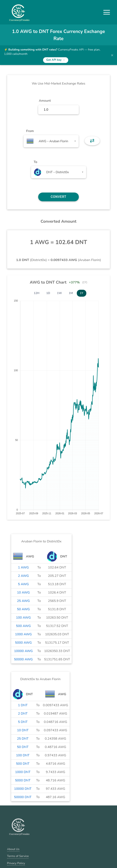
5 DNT (23, 722)
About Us (13, 849)
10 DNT (23, 730)
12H (37, 293)
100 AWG (23, 618)
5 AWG (23, 584)
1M (71, 293)
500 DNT (23, 764)
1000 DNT (23, 772)
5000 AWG (23, 643)
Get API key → (56, 60)
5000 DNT (23, 780)
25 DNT (23, 739)
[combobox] (51, 141)
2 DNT (23, 714)
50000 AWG (23, 659)
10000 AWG (23, 651)
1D (48, 293)
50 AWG (23, 609)
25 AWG (23, 601)
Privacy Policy (16, 863)
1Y (82, 293)
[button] (107, 12)
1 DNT (23, 705)
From (30, 131)
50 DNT (23, 747)
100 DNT (23, 755)
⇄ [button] (92, 141)
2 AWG (23, 576)
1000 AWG (23, 634)
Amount (45, 101)
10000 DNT (23, 789)
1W (60, 293)
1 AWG (23, 567)
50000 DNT (23, 797)
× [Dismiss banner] (112, 55)
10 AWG (23, 593)
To (36, 162)
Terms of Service (18, 856)
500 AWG (23, 626)
